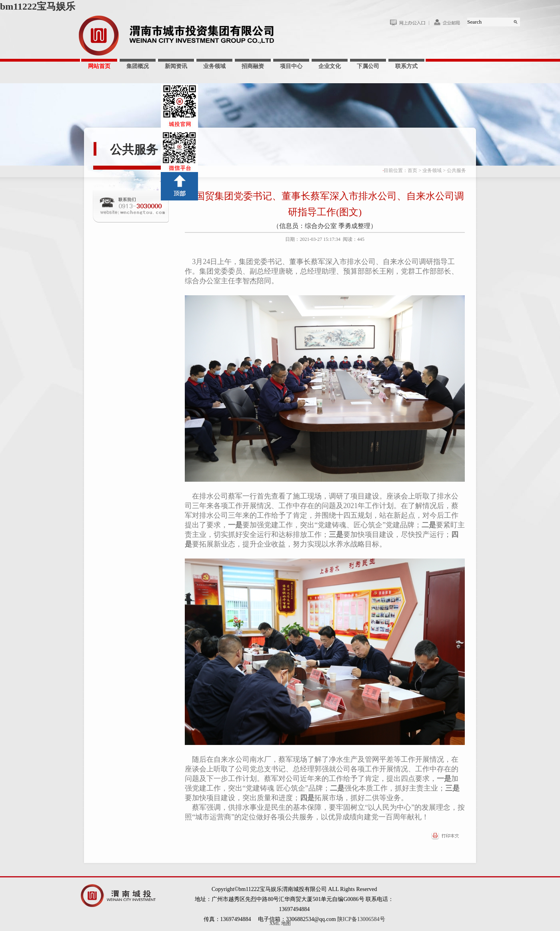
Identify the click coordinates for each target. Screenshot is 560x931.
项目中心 (291, 66)
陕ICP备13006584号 (361, 919)
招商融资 (253, 66)
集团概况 (138, 66)
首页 (412, 170)
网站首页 (99, 66)
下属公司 (368, 66)
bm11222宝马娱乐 (38, 6)
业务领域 (214, 66)
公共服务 (134, 149)
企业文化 (330, 66)
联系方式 (406, 66)
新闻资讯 (176, 66)
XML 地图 (280, 923)
